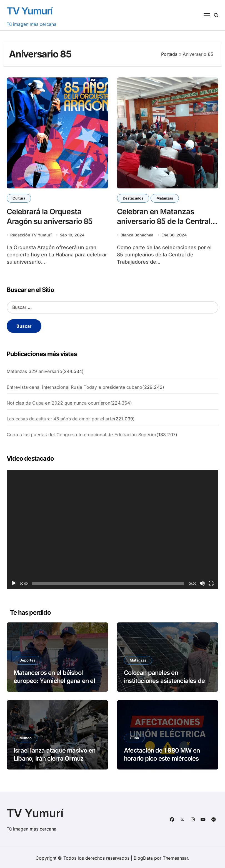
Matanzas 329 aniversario (34, 371)
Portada (169, 54)
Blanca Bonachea (137, 235)
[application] (112, 529)
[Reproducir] (14, 583)
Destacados (133, 198)
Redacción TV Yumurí (31, 235)
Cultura (19, 198)
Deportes (27, 660)
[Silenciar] (202, 583)
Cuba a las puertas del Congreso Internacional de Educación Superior (82, 435)
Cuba (134, 738)
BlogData (143, 858)
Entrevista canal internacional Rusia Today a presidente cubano (74, 387)
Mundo (26, 738)
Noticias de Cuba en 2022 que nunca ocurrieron (58, 403)
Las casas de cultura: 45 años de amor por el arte (60, 419)
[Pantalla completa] (211, 583)
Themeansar (175, 858)
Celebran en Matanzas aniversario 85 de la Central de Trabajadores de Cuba (164, 221)
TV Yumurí (30, 11)
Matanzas (165, 198)
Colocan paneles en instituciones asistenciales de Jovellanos (164, 681)
